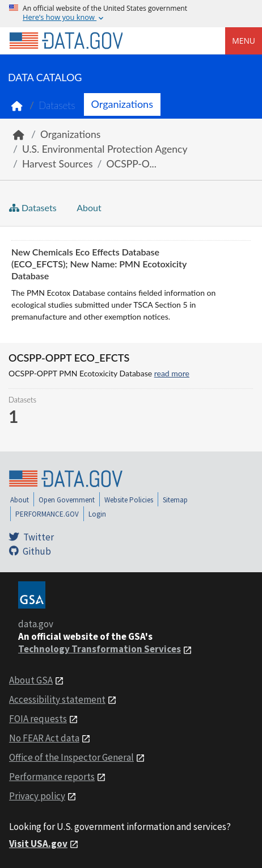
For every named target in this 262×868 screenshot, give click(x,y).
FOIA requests (38, 719)
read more (172, 373)
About (88, 207)
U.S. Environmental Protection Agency (105, 149)
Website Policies (129, 500)
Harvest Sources (58, 164)
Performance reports (52, 777)
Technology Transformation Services (100, 649)
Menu (244, 41)
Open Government (67, 500)
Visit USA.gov (38, 844)
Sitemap (175, 500)
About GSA (31, 680)
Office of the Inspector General (71, 757)
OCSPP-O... (132, 164)
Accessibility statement (57, 699)
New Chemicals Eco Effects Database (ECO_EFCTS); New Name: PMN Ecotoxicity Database (99, 264)
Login (97, 514)
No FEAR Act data (44, 738)
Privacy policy (37, 796)
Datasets (57, 105)
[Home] (66, 41)
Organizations (122, 104)
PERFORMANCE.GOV (47, 514)
